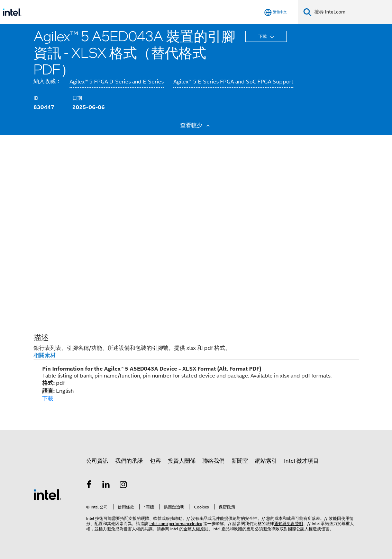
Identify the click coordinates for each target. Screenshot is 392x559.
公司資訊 (97, 461)
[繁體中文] (276, 12)
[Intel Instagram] (124, 486)
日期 (77, 98)
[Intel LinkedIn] (106, 486)
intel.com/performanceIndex (176, 523)
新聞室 (240, 461)
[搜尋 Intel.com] (352, 12)
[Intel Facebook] (89, 486)
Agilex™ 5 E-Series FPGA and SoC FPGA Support (233, 82)
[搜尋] (307, 12)
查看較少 (196, 125)
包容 (155, 461)
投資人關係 (182, 461)
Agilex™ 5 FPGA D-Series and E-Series (117, 82)
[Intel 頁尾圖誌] (47, 494)
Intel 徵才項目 (301, 461)
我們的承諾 (129, 461)
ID (36, 98)
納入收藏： (47, 81)
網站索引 (266, 461)
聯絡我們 (213, 461)
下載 (263, 36)
